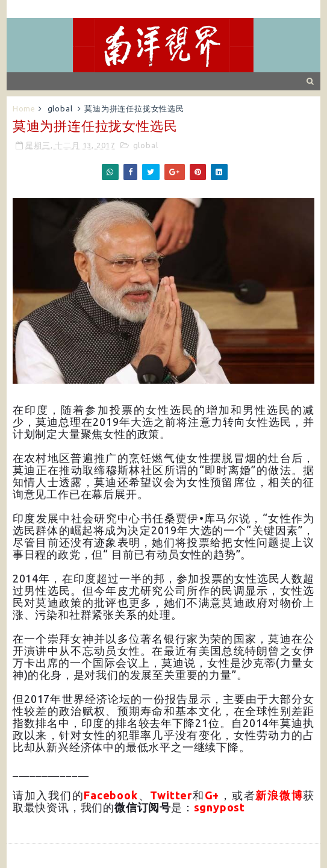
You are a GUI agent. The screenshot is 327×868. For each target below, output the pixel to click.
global (60, 108)
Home (24, 108)
